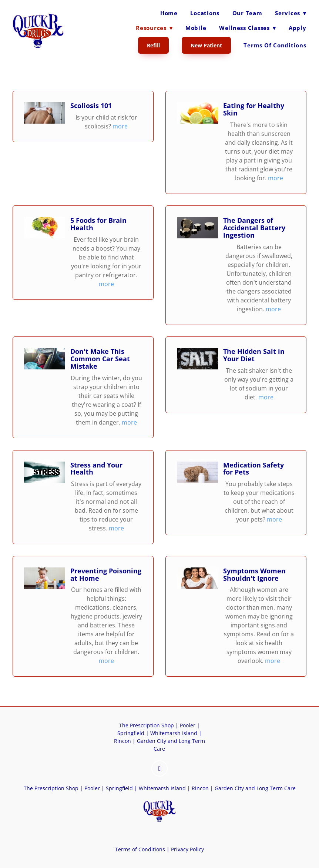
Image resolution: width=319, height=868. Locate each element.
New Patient (206, 45)
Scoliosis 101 (91, 105)
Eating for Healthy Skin (254, 109)
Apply (298, 28)
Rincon (122, 741)
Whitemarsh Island (174, 733)
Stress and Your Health (96, 469)
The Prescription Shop (147, 725)
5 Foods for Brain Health (98, 224)
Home (169, 13)
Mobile (196, 28)
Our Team (247, 13)
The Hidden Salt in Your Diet (254, 355)
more (120, 126)
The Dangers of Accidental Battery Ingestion (254, 228)
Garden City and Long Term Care (255, 788)
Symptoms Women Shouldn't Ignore (254, 574)
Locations (205, 13)
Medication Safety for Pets (253, 469)
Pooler (188, 725)
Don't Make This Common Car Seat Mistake (100, 359)
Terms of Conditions (275, 45)
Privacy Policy (187, 849)
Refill (153, 45)
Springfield (131, 733)
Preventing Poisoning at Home (106, 574)
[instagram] (159, 768)
